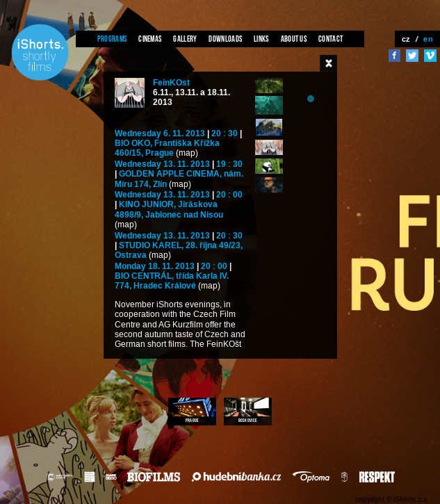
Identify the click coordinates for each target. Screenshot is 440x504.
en (428, 39)
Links (261, 39)
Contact (331, 39)
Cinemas (150, 39)
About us (294, 39)
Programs (112, 39)
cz (406, 39)
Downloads (225, 39)
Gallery (185, 39)
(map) (187, 153)
